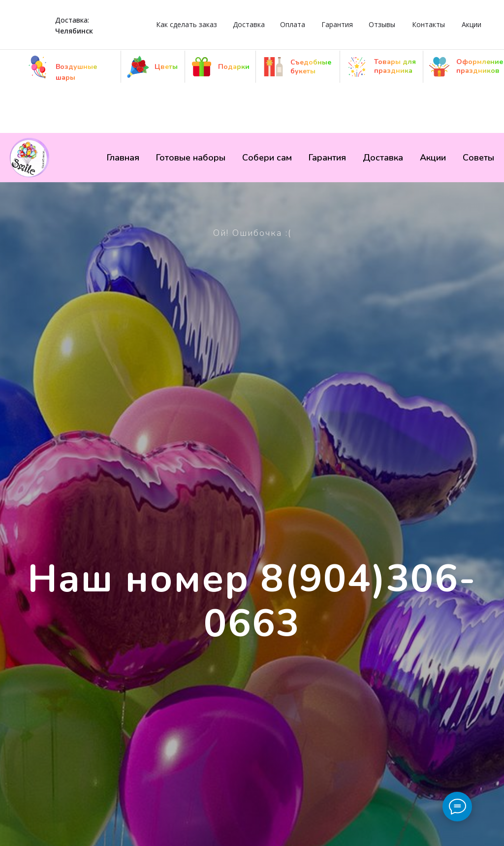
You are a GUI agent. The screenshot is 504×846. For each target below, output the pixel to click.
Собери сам (267, 158)
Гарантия (337, 24)
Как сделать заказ (187, 24)
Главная (123, 158)
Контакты (428, 24)
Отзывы (382, 24)
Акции (472, 24)
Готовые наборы (191, 158)
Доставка (249, 24)
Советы (478, 158)
